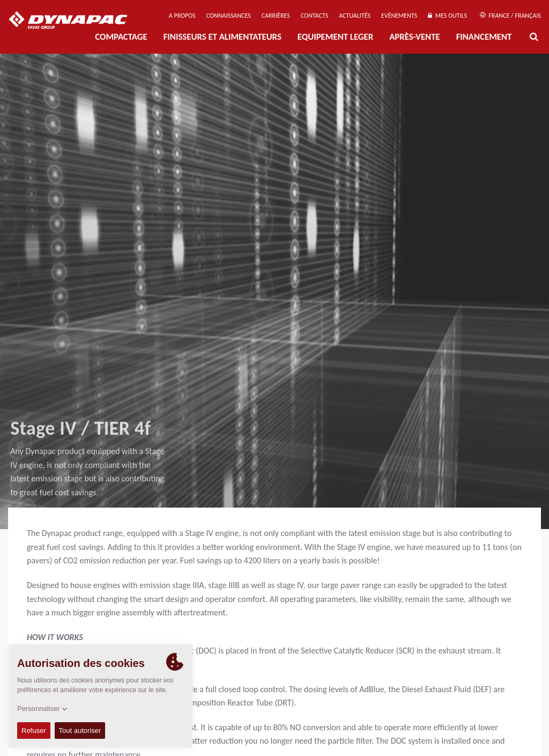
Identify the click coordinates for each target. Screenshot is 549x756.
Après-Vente (414, 37)
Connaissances (229, 16)
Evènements (399, 16)
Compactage (121, 37)
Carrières (276, 16)
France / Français (510, 16)
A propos (182, 16)
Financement (484, 37)
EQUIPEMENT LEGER (335, 37)
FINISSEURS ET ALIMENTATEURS (222, 37)
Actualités (355, 16)
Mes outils (447, 16)
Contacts (315, 16)
